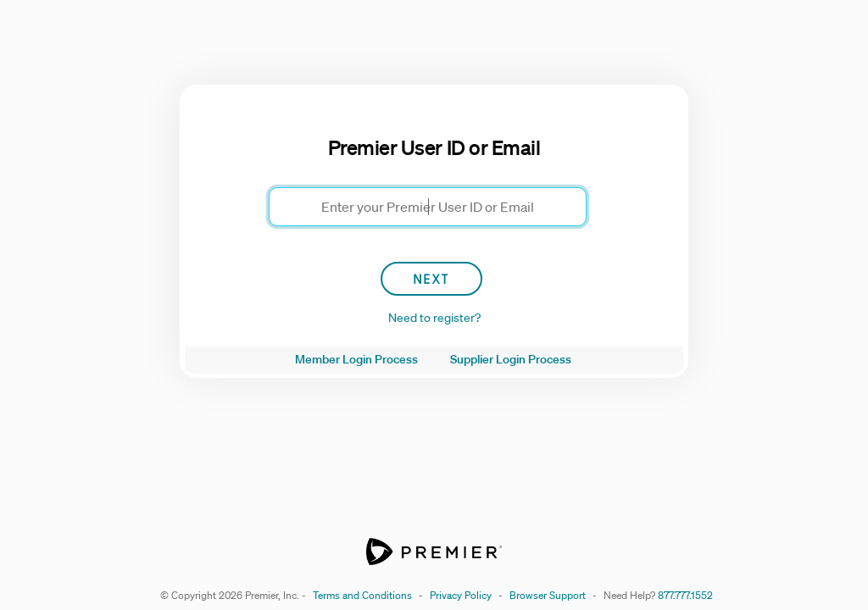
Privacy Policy (461, 595)
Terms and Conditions (362, 595)
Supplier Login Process (511, 359)
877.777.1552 (685, 595)
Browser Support (548, 595)
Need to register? (434, 318)
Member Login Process (356, 359)
